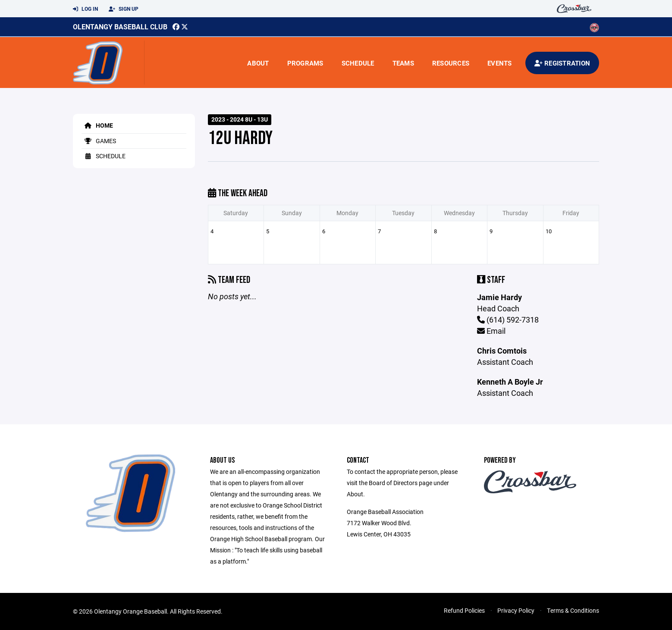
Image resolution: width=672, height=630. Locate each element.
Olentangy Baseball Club (120, 27)
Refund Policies (464, 610)
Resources (451, 63)
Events (500, 63)
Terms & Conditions (573, 610)
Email (491, 331)
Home (97, 125)
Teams (403, 63)
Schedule (358, 63)
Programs (305, 63)
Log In (85, 9)
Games (99, 141)
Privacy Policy (516, 610)
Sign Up (124, 9)
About (258, 63)
